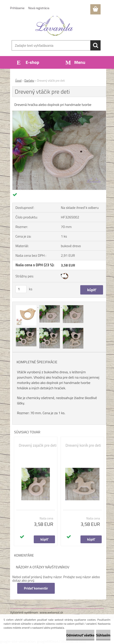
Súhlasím (103, 635)
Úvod (18, 81)
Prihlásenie (17, 8)
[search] (95, 45)
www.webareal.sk (52, 612)
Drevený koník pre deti (83, 445)
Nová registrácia (39, 8)
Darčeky (29, 81)
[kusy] (21, 289)
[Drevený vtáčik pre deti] (59, 113)
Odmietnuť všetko (80, 635)
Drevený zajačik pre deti (38, 445)
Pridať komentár (36, 588)
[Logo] (54, 26)
